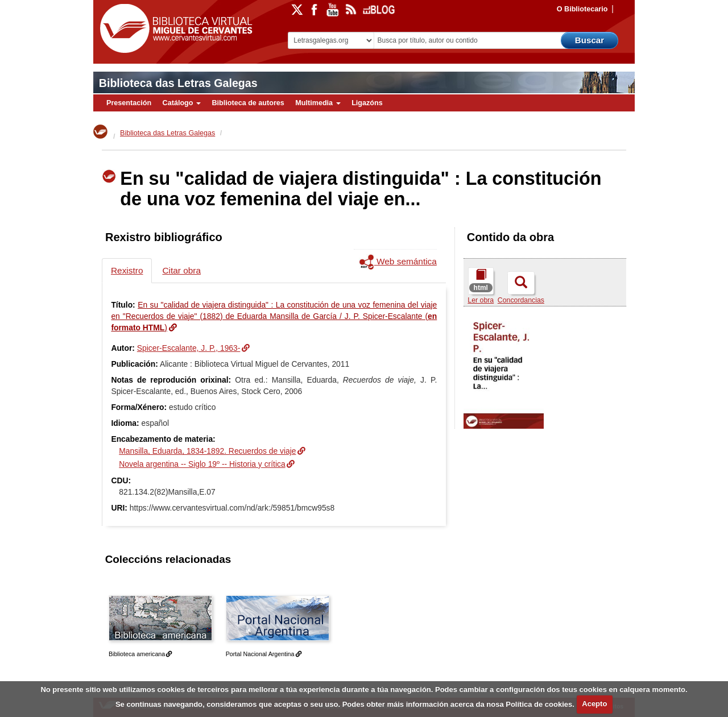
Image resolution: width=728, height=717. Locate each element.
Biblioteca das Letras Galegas (178, 83)
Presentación (129, 103)
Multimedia (318, 103)
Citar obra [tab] (181, 270)
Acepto (594, 704)
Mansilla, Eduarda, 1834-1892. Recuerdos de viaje (207, 451)
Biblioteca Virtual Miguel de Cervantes (173, 29)
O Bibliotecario (582, 9)
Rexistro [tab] (127, 270)
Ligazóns (367, 103)
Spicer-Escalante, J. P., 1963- (189, 348)
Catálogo (182, 103)
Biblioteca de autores (248, 103)
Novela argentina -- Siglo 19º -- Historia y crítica (202, 464)
